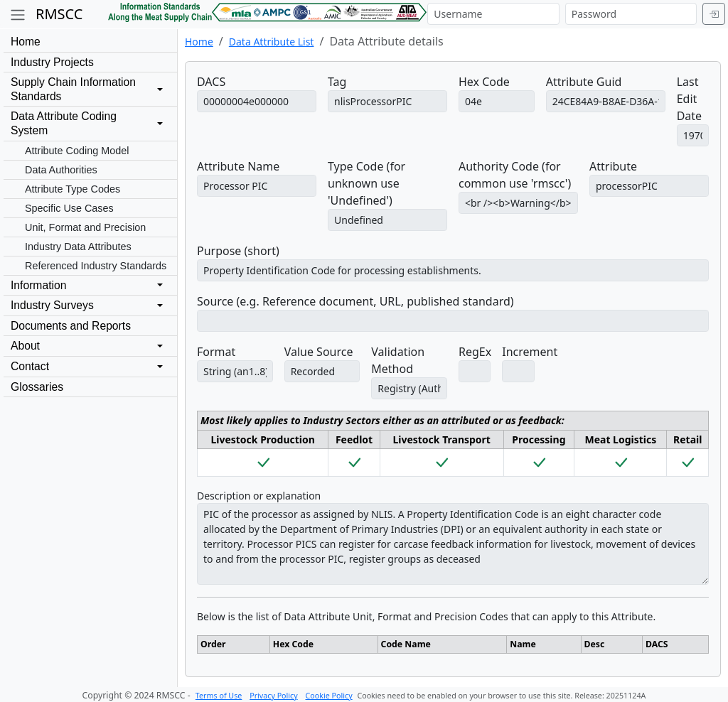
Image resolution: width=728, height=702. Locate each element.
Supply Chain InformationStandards (73, 89)
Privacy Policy (274, 696)
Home (26, 42)
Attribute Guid (584, 82)
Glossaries (37, 387)
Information (38, 285)
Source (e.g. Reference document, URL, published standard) (355, 301)
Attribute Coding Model (77, 151)
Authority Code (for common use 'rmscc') (515, 175)
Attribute (613, 166)
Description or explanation (259, 496)
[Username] (493, 14)
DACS (211, 82)
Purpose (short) (238, 251)
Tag (337, 82)
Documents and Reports (71, 326)
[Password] (631, 14)
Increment (530, 352)
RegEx (475, 352)
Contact (30, 366)
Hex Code (484, 82)
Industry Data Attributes (78, 247)
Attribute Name (238, 166)
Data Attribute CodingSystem (64, 123)
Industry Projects (52, 62)
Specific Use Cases (69, 208)
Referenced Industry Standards (96, 266)
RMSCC (59, 14)
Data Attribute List (272, 42)
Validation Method (398, 360)
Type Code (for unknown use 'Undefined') (366, 183)
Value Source (319, 352)
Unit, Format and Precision (85, 227)
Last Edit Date (689, 99)
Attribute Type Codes (73, 189)
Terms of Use (219, 696)
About (25, 346)
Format (216, 352)
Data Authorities (61, 170)
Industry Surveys (52, 305)
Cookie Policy (329, 696)
